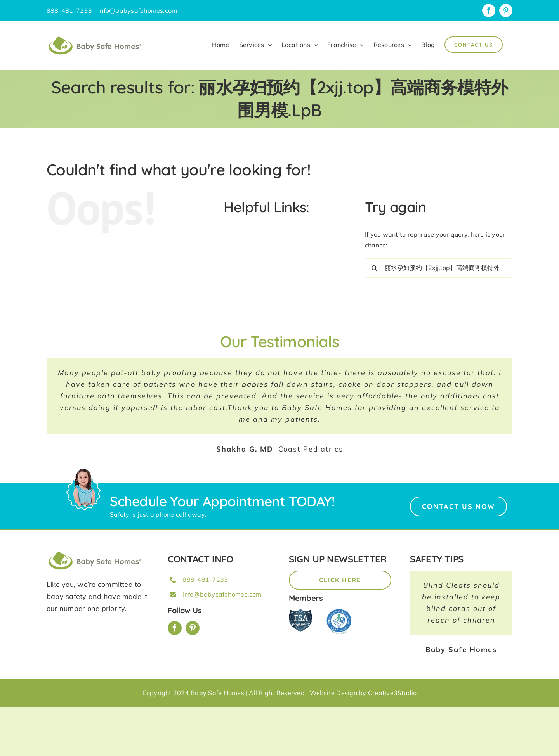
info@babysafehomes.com (138, 10)
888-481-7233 (205, 580)
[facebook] (175, 628)
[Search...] (439, 268)
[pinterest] (193, 628)
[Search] (375, 268)
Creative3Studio (392, 693)
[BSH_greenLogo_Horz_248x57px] (95, 553)
